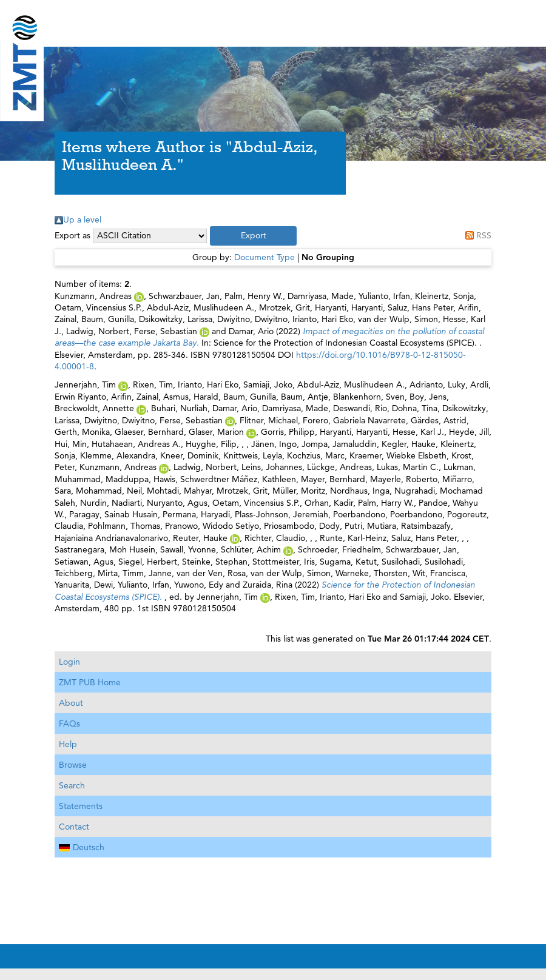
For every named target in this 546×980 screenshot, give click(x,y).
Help (68, 744)
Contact (74, 827)
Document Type (265, 257)
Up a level (82, 220)
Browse (73, 765)
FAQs (69, 723)
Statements (81, 806)
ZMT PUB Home (90, 682)
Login (69, 662)
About (71, 703)
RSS (484, 235)
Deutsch (82, 847)
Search (72, 785)
